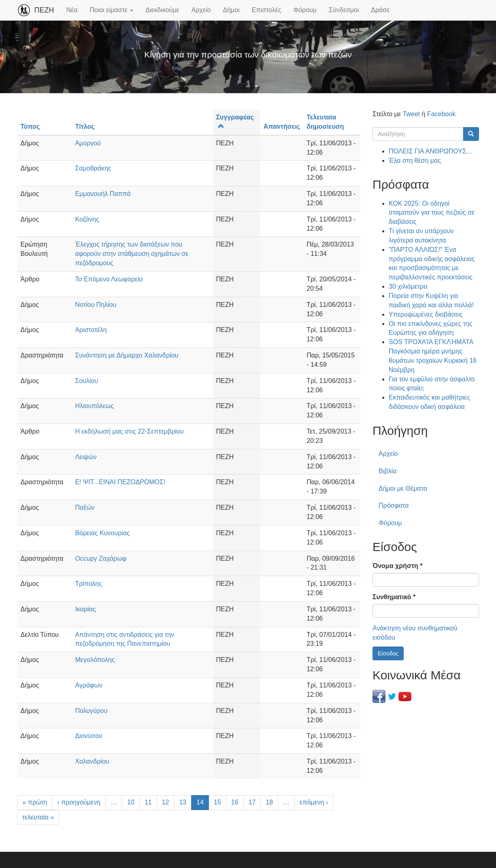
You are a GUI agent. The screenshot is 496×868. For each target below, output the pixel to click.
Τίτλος (85, 127)
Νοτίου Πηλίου (96, 305)
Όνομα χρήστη (397, 566)
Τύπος (30, 127)
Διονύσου (88, 736)
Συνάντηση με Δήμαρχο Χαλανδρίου (127, 355)
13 (183, 802)
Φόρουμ (305, 10)
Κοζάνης (87, 219)
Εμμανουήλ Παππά (103, 194)
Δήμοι (231, 10)
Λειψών (86, 457)
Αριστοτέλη (91, 330)
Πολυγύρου (91, 711)
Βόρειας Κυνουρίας (102, 533)
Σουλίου (86, 381)
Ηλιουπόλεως (94, 406)
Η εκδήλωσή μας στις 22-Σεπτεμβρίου (129, 431)
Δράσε (380, 10)
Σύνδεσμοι (344, 10)
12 (166, 802)
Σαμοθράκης (93, 168)
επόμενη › (314, 802)
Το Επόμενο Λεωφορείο (109, 279)
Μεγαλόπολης (95, 660)
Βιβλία (387, 471)
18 (269, 802)
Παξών (85, 507)
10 (131, 802)
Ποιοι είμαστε (111, 10)
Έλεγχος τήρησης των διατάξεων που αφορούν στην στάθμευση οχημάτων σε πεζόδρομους (132, 254)
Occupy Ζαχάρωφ (101, 558)
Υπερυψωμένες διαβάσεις (426, 314)
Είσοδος (388, 653)
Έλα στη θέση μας (415, 161)
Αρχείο (201, 10)
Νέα (72, 10)
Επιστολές (267, 10)
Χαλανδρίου (92, 761)
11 (148, 802)
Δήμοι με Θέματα (403, 488)
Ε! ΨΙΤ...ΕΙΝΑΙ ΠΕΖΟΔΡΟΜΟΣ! (120, 482)
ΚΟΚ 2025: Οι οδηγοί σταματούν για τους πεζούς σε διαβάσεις (432, 213)
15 (217, 802)
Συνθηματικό (394, 597)
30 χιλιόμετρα (408, 286)
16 (235, 802)
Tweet (411, 114)
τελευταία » (38, 817)
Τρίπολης (88, 584)
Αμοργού (88, 143)
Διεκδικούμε (162, 10)
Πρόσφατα (394, 505)
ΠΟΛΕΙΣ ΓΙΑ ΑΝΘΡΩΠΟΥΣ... (430, 151)
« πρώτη (35, 802)
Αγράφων (89, 685)
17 (252, 802)
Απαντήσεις (282, 127)
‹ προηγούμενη (79, 802)
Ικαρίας (85, 609)
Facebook (441, 114)
